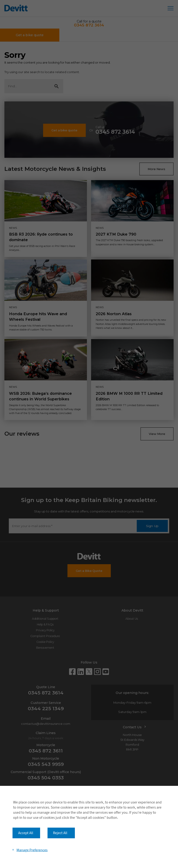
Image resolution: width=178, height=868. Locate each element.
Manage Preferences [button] (32, 850)
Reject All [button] (60, 833)
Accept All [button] (26, 833)
